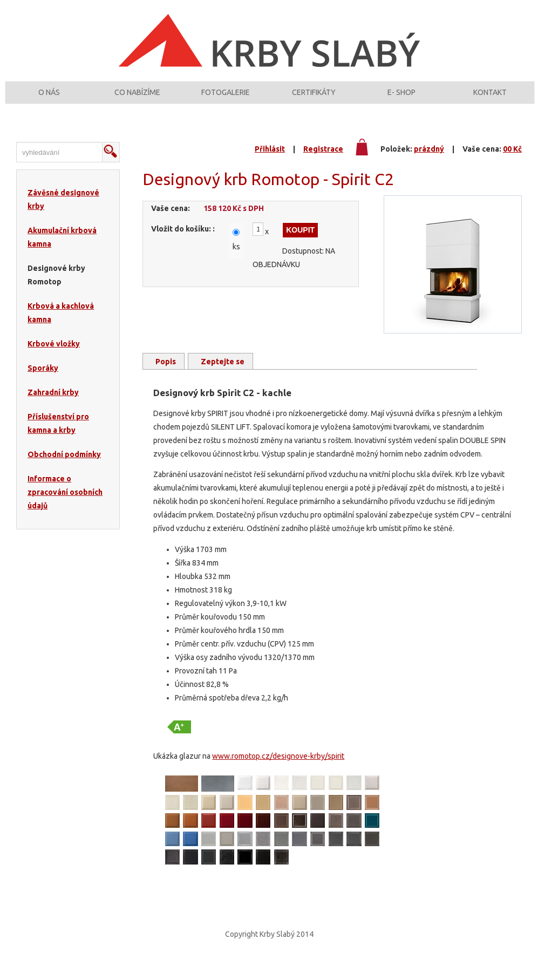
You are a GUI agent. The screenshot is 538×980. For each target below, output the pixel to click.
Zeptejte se (223, 373)
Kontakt (490, 99)
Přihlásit (270, 161)
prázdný (429, 161)
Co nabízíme (137, 99)
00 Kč (512, 161)
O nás (49, 99)
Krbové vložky (54, 356)
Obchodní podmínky (64, 466)
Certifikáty (314, 99)
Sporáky (43, 380)
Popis (166, 373)
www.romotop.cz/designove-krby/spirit (278, 768)
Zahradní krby (53, 404)
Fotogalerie (226, 99)
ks (236, 258)
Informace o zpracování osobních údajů (65, 504)
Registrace (323, 161)
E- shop (401, 99)
